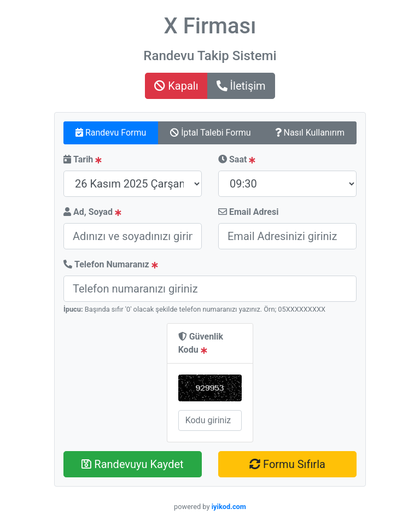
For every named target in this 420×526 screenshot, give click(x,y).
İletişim (241, 86)
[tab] (111, 133)
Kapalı (176, 86)
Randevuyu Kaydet (132, 464)
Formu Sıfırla (287, 464)
